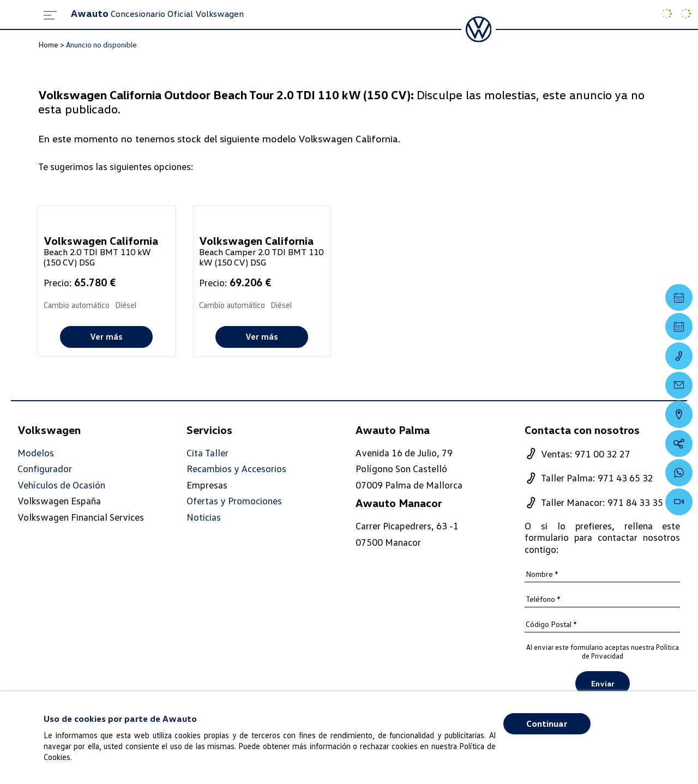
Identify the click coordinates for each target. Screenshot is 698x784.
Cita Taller (207, 453)
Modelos (36, 453)
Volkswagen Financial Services (81, 517)
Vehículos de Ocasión (61, 485)
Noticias (204, 517)
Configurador (45, 469)
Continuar (547, 723)
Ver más (106, 336)
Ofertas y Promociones (234, 501)
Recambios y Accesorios (237, 469)
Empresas (207, 485)
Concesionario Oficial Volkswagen (157, 14)
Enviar (603, 684)
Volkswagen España (59, 501)
